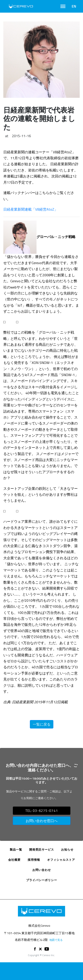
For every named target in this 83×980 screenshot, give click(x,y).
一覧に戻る (42, 724)
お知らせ (67, 849)
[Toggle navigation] (63, 6)
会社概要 (14, 860)
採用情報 (34, 860)
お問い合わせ (42, 870)
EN (74, 6)
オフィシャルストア (61, 860)
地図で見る (56, 940)
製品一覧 (16, 849)
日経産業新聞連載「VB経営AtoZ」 (31, 209)
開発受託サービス (42, 849)
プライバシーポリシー (42, 880)
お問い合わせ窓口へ (42, 821)
